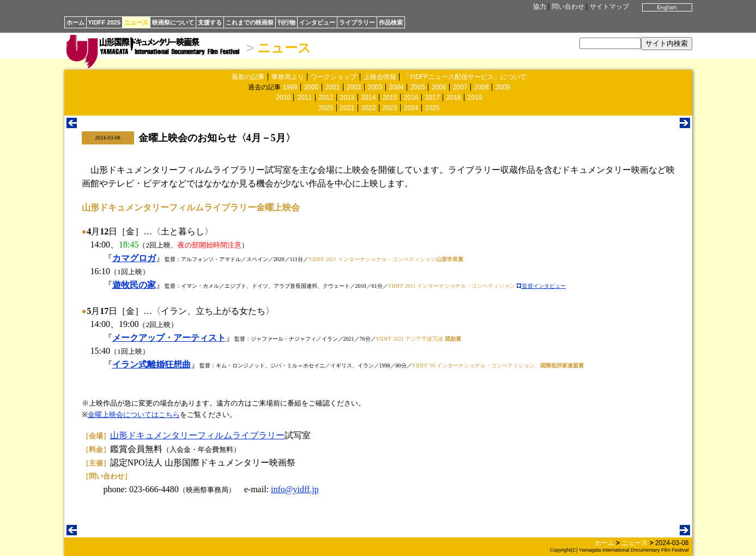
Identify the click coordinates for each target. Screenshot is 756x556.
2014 (369, 98)
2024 (411, 108)
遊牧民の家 (134, 285)
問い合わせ (568, 7)
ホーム (75, 22)
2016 (411, 98)
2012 (326, 98)
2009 (503, 87)
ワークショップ (334, 77)
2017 (433, 98)
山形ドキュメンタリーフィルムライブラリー (197, 435)
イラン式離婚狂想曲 (152, 364)
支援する (210, 22)
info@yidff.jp (295, 489)
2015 (390, 98)
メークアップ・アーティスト (169, 338)
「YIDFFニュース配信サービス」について (465, 77)
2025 (433, 108)
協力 (540, 7)
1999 (290, 87)
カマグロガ (134, 258)
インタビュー (317, 22)
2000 (312, 87)
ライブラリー (357, 22)
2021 (347, 108)
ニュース (136, 22)
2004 (397, 87)
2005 (418, 87)
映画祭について (173, 22)
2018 (454, 98)
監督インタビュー (542, 286)
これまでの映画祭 (250, 22)
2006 (439, 87)
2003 (375, 87)
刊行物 (286, 22)
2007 (460, 87)
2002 (354, 87)
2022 (369, 108)
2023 (390, 108)
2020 (326, 108)
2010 (283, 98)
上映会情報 (380, 77)
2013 (347, 98)
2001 (333, 87)
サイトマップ (609, 7)
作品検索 (391, 22)
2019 (475, 98)
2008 (482, 87)
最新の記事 (248, 77)
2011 (304, 98)
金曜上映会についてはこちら (134, 415)
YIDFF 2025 (104, 22)
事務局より (288, 77)
